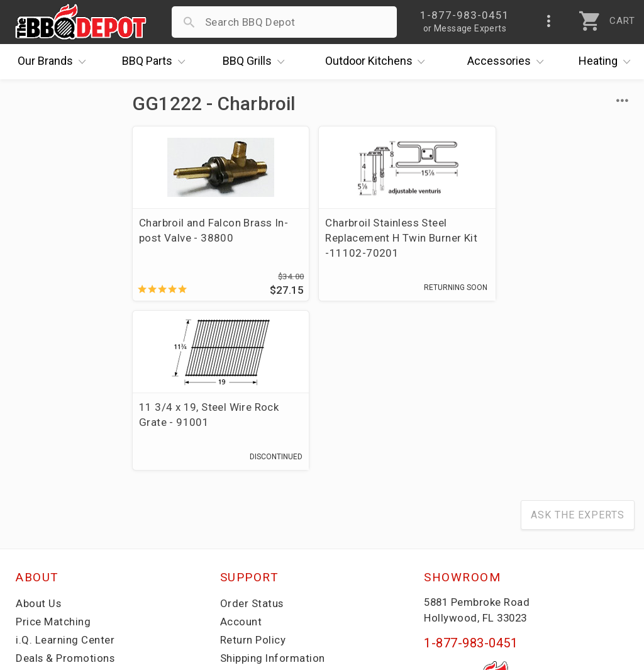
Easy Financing (53, 508)
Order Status (252, 435)
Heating (608, 62)
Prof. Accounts (53, 544)
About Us (39, 435)
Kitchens (378, 62)
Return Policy (253, 471)
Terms (236, 562)
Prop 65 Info (252, 526)
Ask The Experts (578, 346)
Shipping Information (273, 489)
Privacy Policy (255, 544)
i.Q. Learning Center (65, 471)
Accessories (508, 62)
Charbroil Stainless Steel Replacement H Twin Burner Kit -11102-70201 (377, 238)
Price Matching (53, 453)
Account (241, 453)
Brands (55, 62)
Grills (257, 62)
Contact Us (44, 562)
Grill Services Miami (270, 508)
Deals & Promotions (66, 489)
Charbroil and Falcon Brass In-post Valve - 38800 (205, 230)
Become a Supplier (62, 526)
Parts (157, 62)
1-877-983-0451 (471, 474)
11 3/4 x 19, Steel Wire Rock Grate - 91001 (550, 230)
